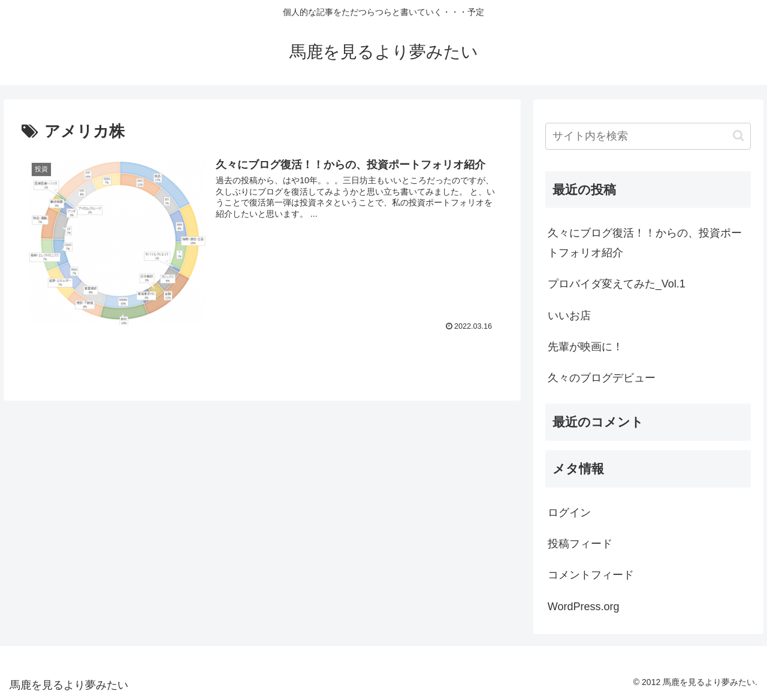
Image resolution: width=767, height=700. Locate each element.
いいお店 (569, 316)
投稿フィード (580, 544)
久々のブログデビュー (602, 378)
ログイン (569, 513)
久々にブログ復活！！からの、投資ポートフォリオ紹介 (645, 243)
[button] (739, 136)
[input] (648, 136)
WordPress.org (584, 607)
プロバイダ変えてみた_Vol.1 (617, 284)
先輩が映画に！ (585, 347)
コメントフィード (591, 575)
